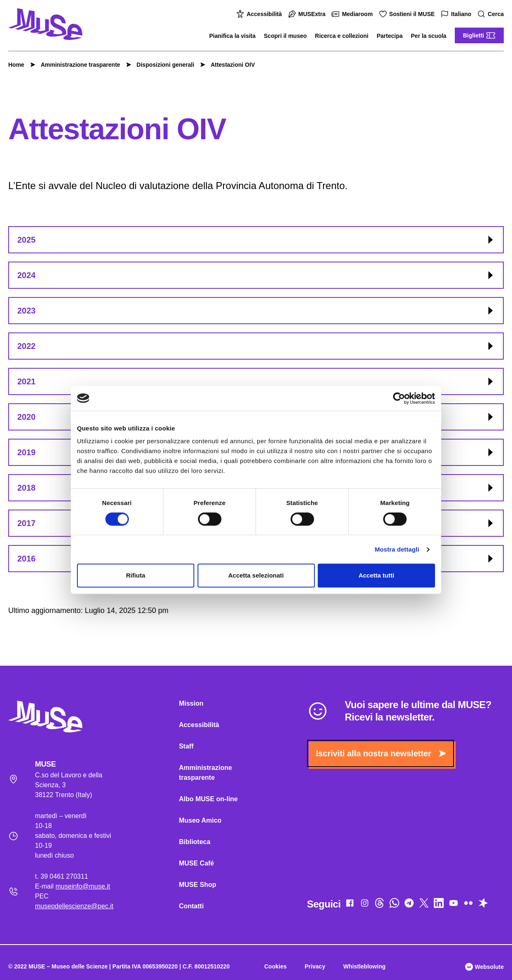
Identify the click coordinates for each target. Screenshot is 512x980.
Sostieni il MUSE (408, 14)
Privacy (315, 966)
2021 (256, 381)
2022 (256, 346)
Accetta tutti (376, 575)
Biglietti (479, 35)
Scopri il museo (285, 36)
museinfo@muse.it (83, 886)
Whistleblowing (364, 966)
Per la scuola (428, 36)
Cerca (492, 14)
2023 (256, 311)
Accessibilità (260, 14)
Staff (186, 746)
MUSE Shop (198, 885)
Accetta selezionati (256, 575)
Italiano (457, 14)
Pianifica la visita (232, 36)
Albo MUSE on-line (208, 799)
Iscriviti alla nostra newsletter (381, 753)
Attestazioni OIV (229, 65)
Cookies (275, 966)
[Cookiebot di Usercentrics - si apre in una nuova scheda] (399, 398)
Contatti (191, 906)
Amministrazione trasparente (76, 65)
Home (16, 65)
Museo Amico (200, 820)
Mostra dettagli (397, 549)
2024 (256, 275)
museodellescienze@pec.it (74, 906)
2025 (256, 240)
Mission (191, 703)
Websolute (484, 967)
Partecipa (390, 36)
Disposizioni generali (161, 65)
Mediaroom (353, 14)
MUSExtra (308, 14)
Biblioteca (195, 842)
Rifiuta (136, 575)
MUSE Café (197, 863)
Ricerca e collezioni (342, 36)
